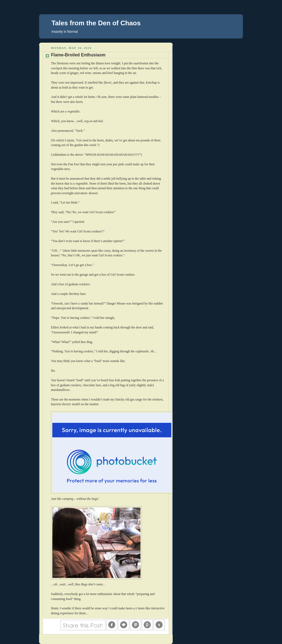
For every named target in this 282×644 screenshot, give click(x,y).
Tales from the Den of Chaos (96, 23)
